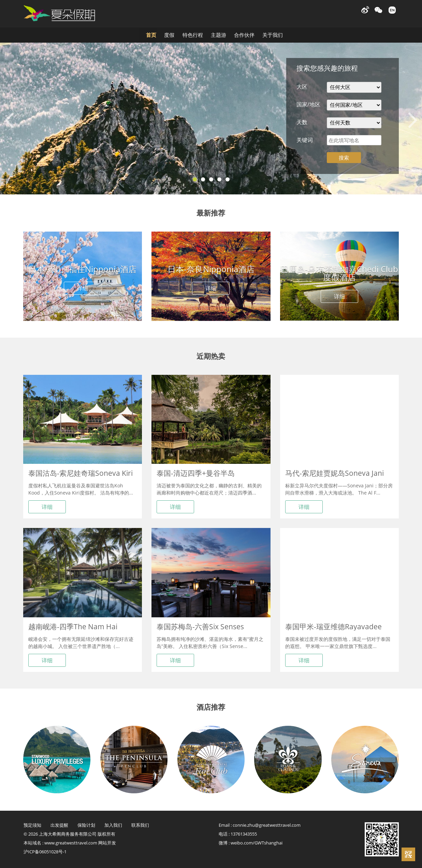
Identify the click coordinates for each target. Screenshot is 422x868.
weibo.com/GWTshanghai (257, 843)
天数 (302, 122)
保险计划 (86, 825)
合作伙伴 (283, 33)
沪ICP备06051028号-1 (45, 852)
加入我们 (113, 825)
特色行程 (175, 33)
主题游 (229, 33)
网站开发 (107, 843)
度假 (123, 33)
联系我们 (140, 825)
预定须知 (32, 825)
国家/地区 (308, 104)
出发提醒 (59, 825)
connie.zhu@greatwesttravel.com (267, 825)
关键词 (305, 140)
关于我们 (340, 33)
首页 (77, 33)
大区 (302, 87)
